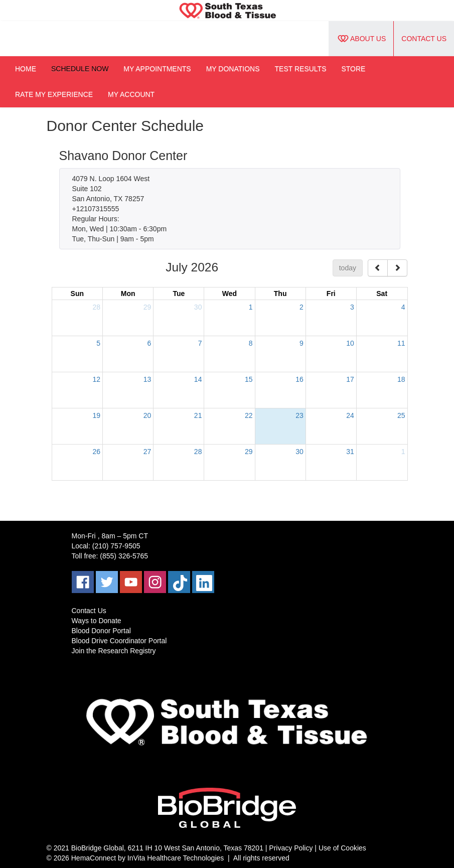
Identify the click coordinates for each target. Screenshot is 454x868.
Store (353, 69)
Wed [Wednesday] (230, 294)
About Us (361, 39)
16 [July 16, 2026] (299, 379)
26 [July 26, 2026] (97, 452)
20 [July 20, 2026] (147, 415)
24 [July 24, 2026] (350, 415)
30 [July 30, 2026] (299, 452)
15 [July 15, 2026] (249, 379)
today (348, 268)
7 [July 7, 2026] (200, 343)
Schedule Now (80, 69)
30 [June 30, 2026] (198, 307)
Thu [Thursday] (280, 294)
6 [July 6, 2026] (149, 343)
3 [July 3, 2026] (352, 307)
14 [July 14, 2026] (198, 379)
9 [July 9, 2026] (301, 343)
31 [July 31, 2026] (350, 452)
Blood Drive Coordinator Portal (119, 641)
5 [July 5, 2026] (98, 343)
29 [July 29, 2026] (249, 452)
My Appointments (157, 69)
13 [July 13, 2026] (147, 379)
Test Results (301, 69)
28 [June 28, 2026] (97, 307)
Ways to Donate (97, 621)
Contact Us (424, 39)
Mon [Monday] (128, 294)
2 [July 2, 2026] (301, 307)
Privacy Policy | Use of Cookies (317, 848)
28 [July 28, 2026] (198, 452)
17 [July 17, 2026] (350, 379)
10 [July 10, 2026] (350, 343)
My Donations (233, 69)
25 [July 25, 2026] (401, 415)
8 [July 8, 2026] (251, 343)
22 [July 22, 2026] (249, 415)
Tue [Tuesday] (179, 294)
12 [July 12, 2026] (97, 379)
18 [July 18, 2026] (401, 379)
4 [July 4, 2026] (403, 307)
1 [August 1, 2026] (403, 452)
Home (26, 69)
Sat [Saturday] (382, 294)
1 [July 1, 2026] (251, 307)
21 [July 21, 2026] (198, 415)
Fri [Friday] (331, 294)
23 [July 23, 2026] (299, 415)
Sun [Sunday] (77, 294)
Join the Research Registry (114, 651)
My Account (131, 94)
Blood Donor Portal (101, 631)
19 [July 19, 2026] (97, 415)
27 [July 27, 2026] (147, 452)
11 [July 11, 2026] (401, 343)
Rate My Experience (54, 94)
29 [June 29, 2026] (147, 307)
